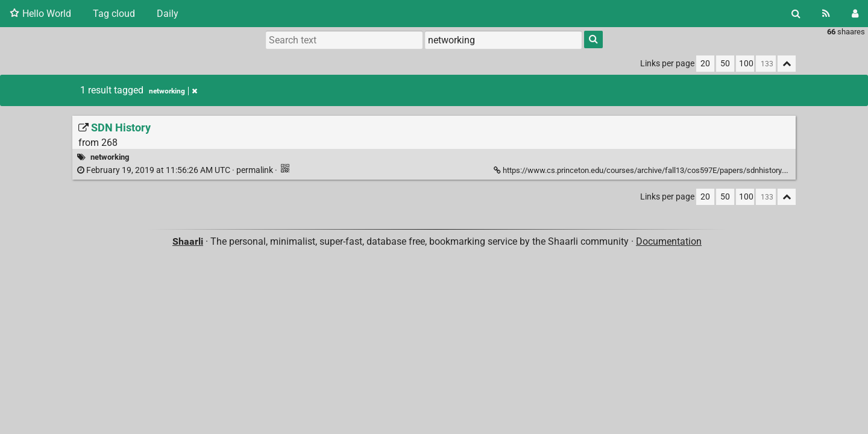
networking (173, 91)
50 (725, 64)
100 (746, 64)
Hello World (40, 14)
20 (705, 64)
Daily (168, 14)
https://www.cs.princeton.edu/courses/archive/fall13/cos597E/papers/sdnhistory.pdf (645, 170)
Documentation (669, 241)
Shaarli (188, 241)
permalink (176, 170)
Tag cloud (114, 14)
